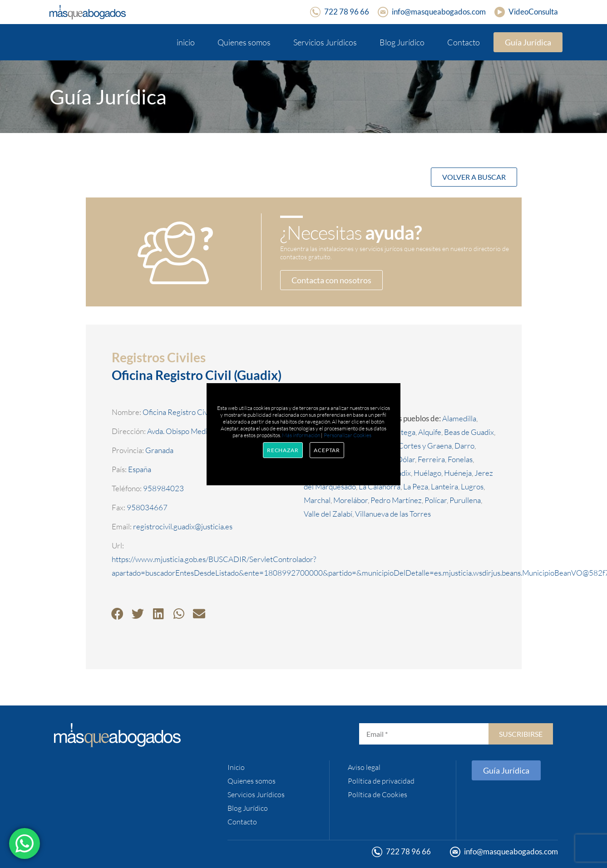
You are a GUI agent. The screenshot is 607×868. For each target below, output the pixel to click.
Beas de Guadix (469, 432)
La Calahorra (380, 486)
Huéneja (458, 473)
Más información (301, 435)
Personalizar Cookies (348, 435)
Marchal (317, 500)
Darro (464, 446)
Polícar (436, 500)
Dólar (406, 459)
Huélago (427, 473)
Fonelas (460, 459)
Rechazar (283, 450)
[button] (117, 614)
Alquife (430, 432)
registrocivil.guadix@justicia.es (183, 526)
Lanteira (444, 486)
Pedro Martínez (396, 500)
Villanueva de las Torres (393, 514)
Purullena (465, 500)
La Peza (416, 486)
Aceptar (327, 450)
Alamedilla (459, 418)
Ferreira (431, 459)
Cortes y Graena (425, 446)
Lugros (472, 486)
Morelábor (350, 500)
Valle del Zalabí (328, 514)
